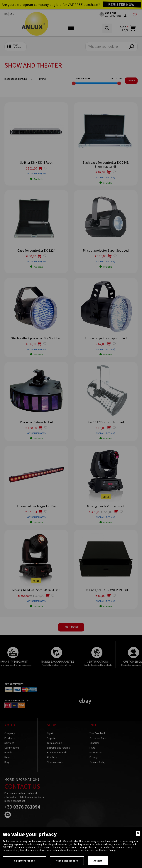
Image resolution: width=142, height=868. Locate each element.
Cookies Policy (107, 850)
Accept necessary (67, 861)
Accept (98, 861)
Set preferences (24, 861)
